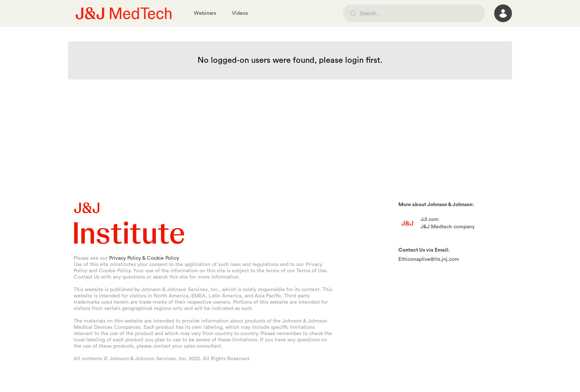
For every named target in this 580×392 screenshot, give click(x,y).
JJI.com (430, 219)
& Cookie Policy (160, 258)
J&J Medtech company (448, 227)
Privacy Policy (125, 258)
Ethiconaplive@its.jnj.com (429, 259)
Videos (240, 13)
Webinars (205, 13)
